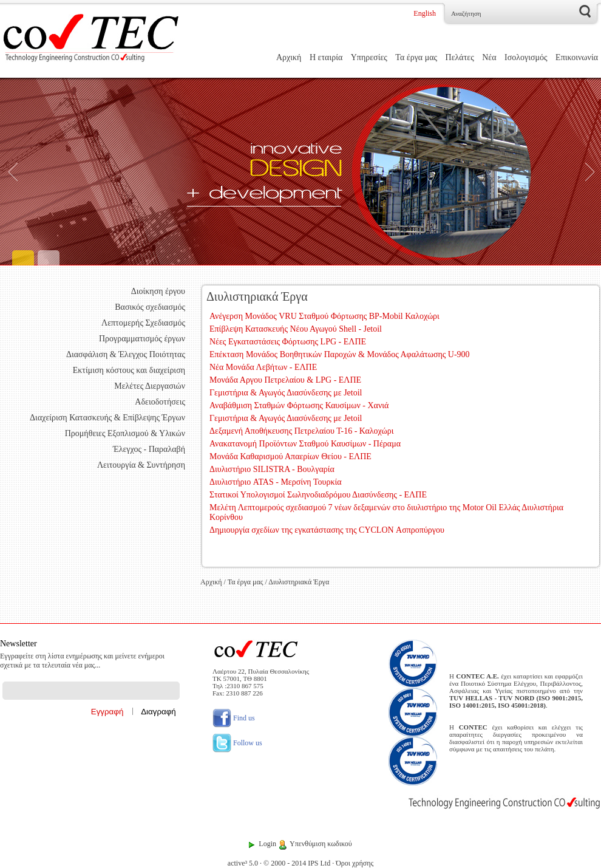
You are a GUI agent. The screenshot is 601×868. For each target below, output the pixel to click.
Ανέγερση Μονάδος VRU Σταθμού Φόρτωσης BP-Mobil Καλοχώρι (324, 316)
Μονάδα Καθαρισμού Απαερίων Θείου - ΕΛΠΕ (290, 456)
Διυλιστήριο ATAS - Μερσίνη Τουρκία (276, 482)
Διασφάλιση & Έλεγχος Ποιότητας (126, 354)
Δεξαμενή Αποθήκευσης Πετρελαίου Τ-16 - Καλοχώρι (301, 431)
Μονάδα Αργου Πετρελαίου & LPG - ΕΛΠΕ (285, 380)
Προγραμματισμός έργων (142, 339)
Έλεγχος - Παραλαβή (149, 449)
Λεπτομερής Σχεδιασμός (143, 323)
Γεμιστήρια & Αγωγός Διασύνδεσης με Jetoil (286, 393)
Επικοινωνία (577, 57)
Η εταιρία (326, 57)
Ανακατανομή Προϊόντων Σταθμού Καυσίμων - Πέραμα (305, 444)
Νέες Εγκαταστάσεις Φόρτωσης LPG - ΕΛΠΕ (288, 342)
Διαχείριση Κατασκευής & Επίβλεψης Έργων (107, 418)
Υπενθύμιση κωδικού (321, 844)
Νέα (489, 57)
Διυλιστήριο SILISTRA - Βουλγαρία (272, 469)
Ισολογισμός (526, 57)
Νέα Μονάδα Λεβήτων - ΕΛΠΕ (263, 367)
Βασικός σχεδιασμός (150, 307)
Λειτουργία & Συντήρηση (141, 465)
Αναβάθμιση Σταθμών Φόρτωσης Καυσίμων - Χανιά (299, 405)
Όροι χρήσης (355, 863)
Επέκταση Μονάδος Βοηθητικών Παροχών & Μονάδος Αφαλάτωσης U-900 (340, 354)
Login (267, 844)
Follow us (237, 743)
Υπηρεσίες (369, 57)
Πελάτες (460, 57)
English (425, 13)
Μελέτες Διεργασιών (150, 386)
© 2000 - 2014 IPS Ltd (297, 863)
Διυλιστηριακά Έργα (299, 582)
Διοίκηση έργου (158, 291)
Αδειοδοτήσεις (160, 402)
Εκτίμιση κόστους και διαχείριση (129, 370)
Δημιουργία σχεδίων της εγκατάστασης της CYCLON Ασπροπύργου (327, 530)
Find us (234, 718)
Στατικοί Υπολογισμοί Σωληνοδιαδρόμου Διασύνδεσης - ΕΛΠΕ (318, 495)
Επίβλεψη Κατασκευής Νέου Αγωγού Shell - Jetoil (296, 329)
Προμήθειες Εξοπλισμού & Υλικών (125, 433)
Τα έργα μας (416, 57)
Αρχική (289, 57)
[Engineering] (300, 172)
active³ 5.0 (243, 863)
